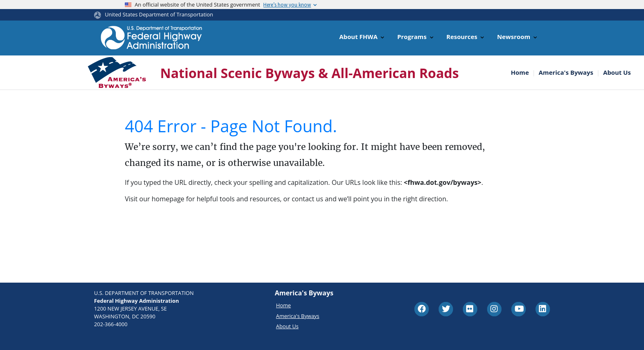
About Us (617, 73)
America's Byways (566, 73)
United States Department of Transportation (159, 14)
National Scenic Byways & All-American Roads (309, 73)
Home (520, 73)
